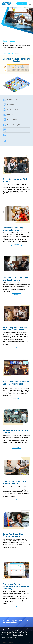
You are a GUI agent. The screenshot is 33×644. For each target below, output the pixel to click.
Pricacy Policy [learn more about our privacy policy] (18, 635)
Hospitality (10, 53)
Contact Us (22, 4)
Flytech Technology (7, 4)
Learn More (16, 196)
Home (4, 53)
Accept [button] (27, 640)
